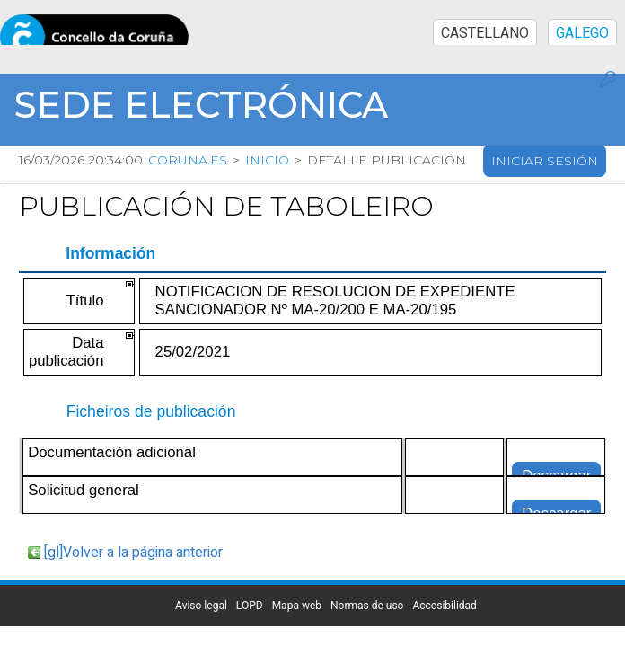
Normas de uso (367, 606)
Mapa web (297, 606)
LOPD (250, 606)
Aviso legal (201, 606)
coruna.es (188, 160)
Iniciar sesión (545, 161)
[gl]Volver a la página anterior (133, 553)
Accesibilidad (444, 606)
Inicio (267, 160)
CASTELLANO (485, 33)
